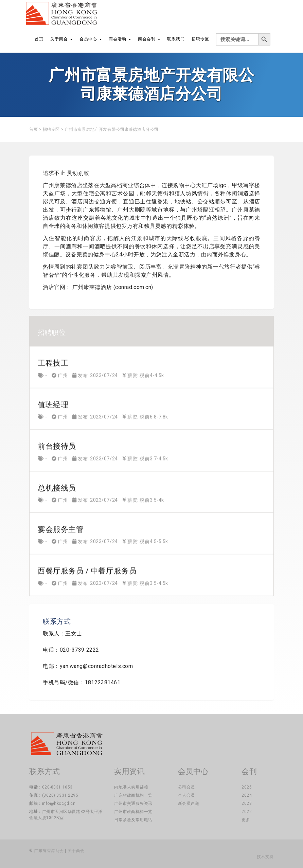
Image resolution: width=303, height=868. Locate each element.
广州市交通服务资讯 (133, 803)
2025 (247, 787)
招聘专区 (200, 39)
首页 (39, 39)
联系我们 (176, 39)
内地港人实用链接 (131, 787)
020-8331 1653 (57, 787)
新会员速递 (189, 803)
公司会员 (186, 787)
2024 (247, 795)
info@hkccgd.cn (59, 803)
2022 (247, 812)
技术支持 (265, 857)
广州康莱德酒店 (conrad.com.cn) (113, 287)
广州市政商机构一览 (133, 812)
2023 (247, 803)
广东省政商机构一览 (133, 795)
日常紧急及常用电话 (133, 820)
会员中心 (91, 39)
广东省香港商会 (49, 851)
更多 (246, 820)
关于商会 (61, 39)
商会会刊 (149, 39)
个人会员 (186, 795)
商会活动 (120, 39)
